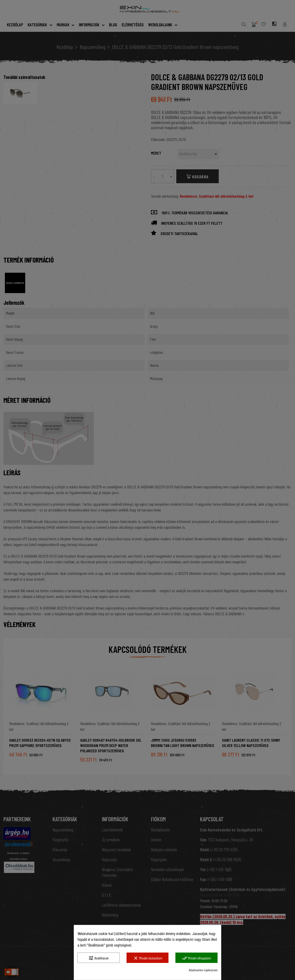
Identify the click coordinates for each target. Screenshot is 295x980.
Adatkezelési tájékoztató (203, 970)
